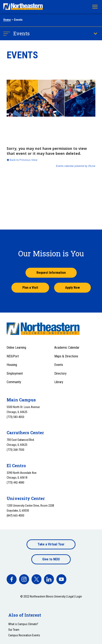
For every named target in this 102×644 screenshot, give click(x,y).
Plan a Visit (30, 288)
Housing (12, 365)
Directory (60, 373)
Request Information (51, 273)
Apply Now (72, 288)
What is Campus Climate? (23, 624)
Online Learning (16, 348)
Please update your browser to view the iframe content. (51, 171)
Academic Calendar (67, 348)
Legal (70, 596)
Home (7, 20)
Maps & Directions (66, 356)
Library (59, 382)
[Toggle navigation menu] (95, 7)
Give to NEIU (51, 559)
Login (79, 596)
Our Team (14, 630)
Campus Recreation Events (24, 635)
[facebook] (12, 579)
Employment (15, 373)
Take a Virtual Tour (51, 544)
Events (21, 33)
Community (14, 382)
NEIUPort (13, 356)
